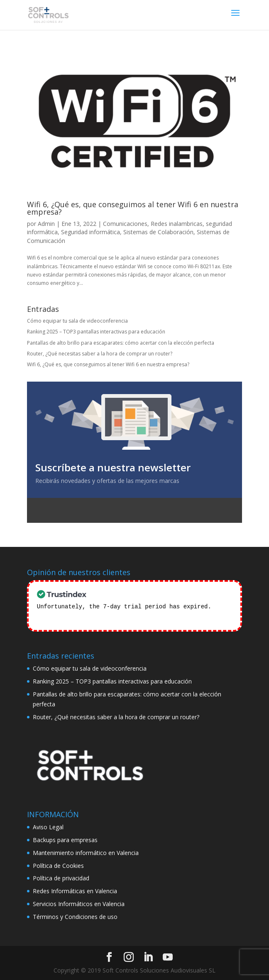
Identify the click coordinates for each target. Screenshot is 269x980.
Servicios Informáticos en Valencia (79, 903)
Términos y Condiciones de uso (75, 916)
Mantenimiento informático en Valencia (86, 852)
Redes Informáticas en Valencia (75, 890)
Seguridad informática (90, 232)
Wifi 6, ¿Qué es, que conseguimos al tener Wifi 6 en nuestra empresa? (133, 208)
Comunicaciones (125, 224)
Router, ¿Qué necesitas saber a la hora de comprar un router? (100, 354)
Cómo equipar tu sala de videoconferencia (77, 321)
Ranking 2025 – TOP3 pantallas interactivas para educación (96, 332)
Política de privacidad (61, 877)
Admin (46, 224)
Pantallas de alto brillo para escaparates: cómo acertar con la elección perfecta (121, 343)
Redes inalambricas (177, 224)
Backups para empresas (65, 839)
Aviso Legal (48, 826)
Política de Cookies (58, 865)
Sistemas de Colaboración (158, 232)
